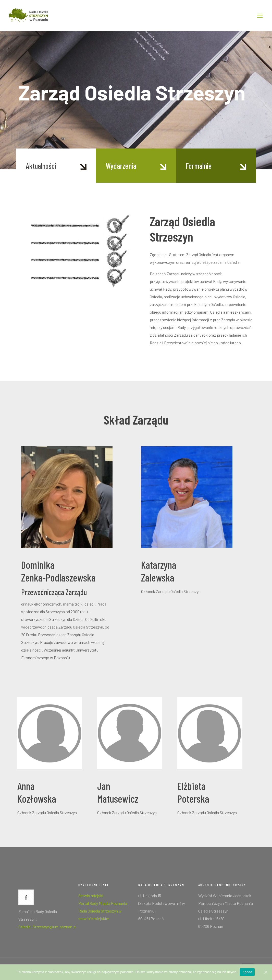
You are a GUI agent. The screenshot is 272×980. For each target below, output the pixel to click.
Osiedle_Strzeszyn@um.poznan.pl (47, 927)
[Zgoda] (266, 972)
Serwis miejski (91, 896)
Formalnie (199, 166)
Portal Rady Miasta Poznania (103, 903)
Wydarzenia (121, 166)
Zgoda (247, 972)
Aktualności (41, 166)
